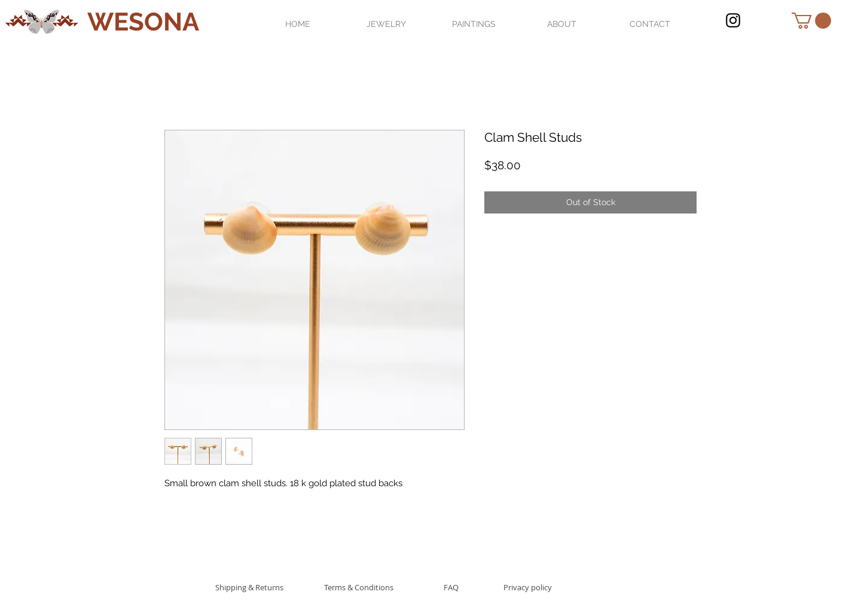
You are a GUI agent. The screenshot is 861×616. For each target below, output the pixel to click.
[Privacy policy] (528, 587)
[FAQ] (451, 587)
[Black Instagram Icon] (733, 20)
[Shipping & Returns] (249, 587)
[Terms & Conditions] (359, 587)
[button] (811, 21)
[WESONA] (143, 22)
